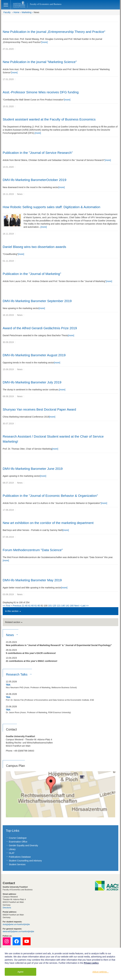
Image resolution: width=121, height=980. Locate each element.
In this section (13, 611)
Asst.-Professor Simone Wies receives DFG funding (41, 92)
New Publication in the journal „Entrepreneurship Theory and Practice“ (54, 32)
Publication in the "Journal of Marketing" (32, 274)
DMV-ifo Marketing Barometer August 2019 (34, 355)
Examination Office (18, 842)
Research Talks (17, 674)
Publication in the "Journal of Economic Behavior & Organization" (50, 496)
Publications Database (20, 857)
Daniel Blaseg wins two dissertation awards (34, 247)
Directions (7, 908)
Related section (14, 622)
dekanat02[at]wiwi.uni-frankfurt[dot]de (18, 932)
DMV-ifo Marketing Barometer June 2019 (33, 469)
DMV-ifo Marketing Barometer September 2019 (37, 301)
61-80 (37, 606)
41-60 (31, 606)
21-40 (25, 606)
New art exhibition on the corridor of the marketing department (48, 523)
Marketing (27, 12)
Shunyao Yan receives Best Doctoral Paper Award (39, 409)
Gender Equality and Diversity (23, 845)
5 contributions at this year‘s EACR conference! (31, 653)
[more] (45, 42)
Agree (20, 972)
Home (16, 12)
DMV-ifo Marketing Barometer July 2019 (32, 382)
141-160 (70, 606)
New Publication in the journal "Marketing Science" (40, 62)
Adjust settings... (101, 972)
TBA (8, 685)
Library (12, 849)
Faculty (7, 12)
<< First (6, 606)
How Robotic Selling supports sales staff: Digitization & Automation (51, 207)
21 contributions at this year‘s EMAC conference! (32, 661)
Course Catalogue (18, 838)
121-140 (61, 606)
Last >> (85, 606)
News (36, 12)
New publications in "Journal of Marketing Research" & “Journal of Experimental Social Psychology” (59, 645)
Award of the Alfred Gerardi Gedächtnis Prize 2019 (40, 328)
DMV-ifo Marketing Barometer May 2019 (32, 580)
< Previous (16, 606)
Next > (77, 606)
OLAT (12, 853)
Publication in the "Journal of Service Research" (38, 153)
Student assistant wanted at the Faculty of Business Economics (49, 119)
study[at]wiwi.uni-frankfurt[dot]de (16, 924)
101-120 (52, 606)
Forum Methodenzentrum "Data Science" (33, 550)
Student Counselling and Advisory (25, 861)
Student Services (17, 864)
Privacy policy (91, 963)
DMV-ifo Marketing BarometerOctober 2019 (35, 180)
